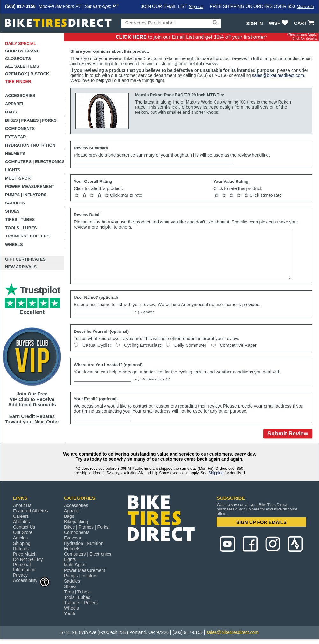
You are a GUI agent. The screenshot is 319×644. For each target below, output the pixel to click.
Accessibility (32, 580)
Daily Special (21, 43)
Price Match (25, 554)
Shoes (12, 211)
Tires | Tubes (20, 219)
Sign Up (196, 7)
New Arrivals (21, 267)
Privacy (20, 575)
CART (305, 23)
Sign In (254, 24)
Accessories (20, 96)
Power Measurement (30, 186)
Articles (20, 538)
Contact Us (24, 527)
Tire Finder (18, 82)
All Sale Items (22, 66)
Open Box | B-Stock (27, 74)
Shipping (216, 473)
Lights (13, 170)
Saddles (15, 203)
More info (305, 7)
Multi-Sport (19, 178)
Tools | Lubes (21, 228)
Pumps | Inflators (26, 195)
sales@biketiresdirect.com (278, 75)
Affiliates (21, 522)
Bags (11, 112)
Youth (70, 613)
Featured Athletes (31, 511)
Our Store (23, 532)
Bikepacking (76, 522)
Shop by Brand (22, 51)
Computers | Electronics (35, 162)
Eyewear (16, 137)
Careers (21, 516)
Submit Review (288, 434)
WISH (279, 23)
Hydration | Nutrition (30, 145)
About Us (22, 505)
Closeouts (18, 59)
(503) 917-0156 (20, 6)
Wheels (14, 245)
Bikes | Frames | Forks (31, 120)
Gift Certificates (25, 259)
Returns (21, 549)
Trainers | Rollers (27, 236)
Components (20, 129)
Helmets (15, 153)
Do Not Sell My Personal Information (28, 565)
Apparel (15, 104)
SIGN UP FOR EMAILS (261, 522)
